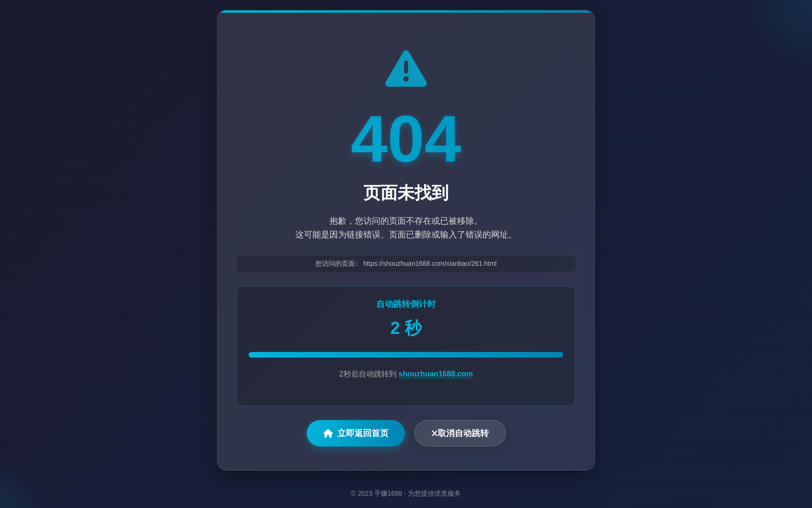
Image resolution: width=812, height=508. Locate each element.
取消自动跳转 (460, 434)
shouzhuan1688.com (436, 374)
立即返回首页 (356, 434)
